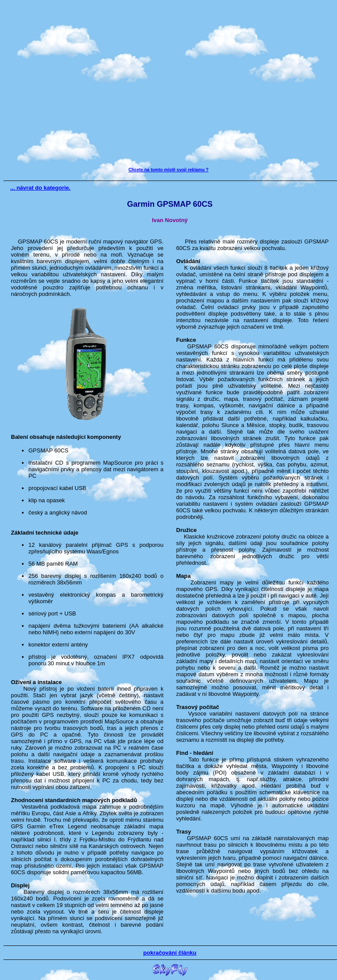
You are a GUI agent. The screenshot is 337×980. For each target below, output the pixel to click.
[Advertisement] (167, 85)
